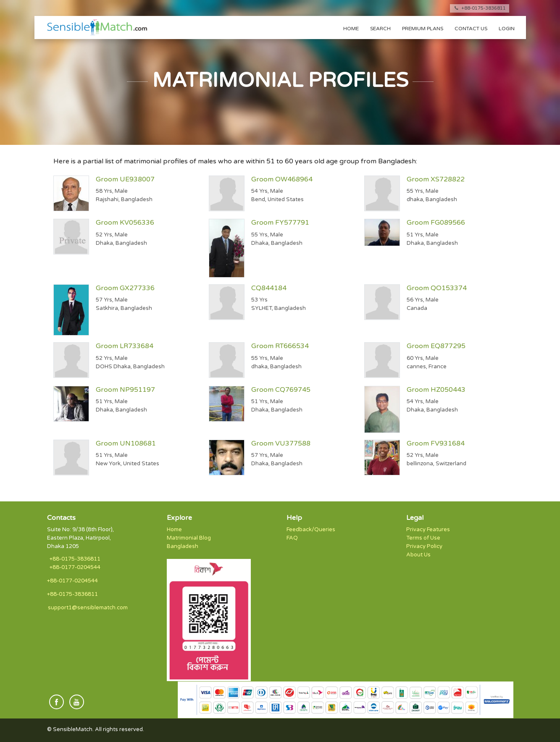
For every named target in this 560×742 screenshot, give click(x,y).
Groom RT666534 (280, 346)
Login (507, 29)
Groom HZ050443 (436, 390)
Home (351, 29)
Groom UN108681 (126, 443)
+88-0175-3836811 (479, 8)
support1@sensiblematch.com (88, 608)
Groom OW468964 (282, 179)
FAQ (292, 538)
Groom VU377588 (281, 443)
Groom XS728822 (436, 179)
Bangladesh (183, 546)
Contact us (471, 29)
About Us (418, 555)
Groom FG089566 (436, 223)
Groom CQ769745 (281, 390)
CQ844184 (269, 288)
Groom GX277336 (125, 288)
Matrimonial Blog (189, 538)
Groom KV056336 (125, 223)
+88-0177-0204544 (75, 567)
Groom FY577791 (280, 223)
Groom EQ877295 (436, 346)
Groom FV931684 (436, 443)
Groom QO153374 (437, 288)
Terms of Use (423, 538)
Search (380, 29)
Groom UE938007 (125, 179)
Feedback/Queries (311, 530)
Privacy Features (428, 530)
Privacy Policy (424, 546)
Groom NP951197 (125, 390)
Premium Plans (423, 29)
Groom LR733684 (125, 346)
